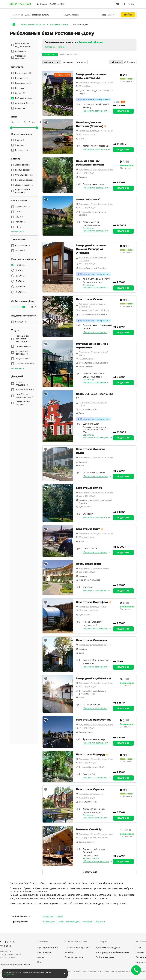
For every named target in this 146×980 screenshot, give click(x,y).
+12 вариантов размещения (96, 438)
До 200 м (20, 276)
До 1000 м (21, 287)
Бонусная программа (76, 941)
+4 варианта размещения (95, 517)
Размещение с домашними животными (23, 339)
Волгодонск (50, 47)
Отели (61, 922)
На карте (129, 62)
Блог (40, 962)
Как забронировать (48, 948)
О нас (139, 948)
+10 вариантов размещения (96, 861)
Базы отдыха (49, 922)
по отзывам (68, 62)
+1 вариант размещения (94, 288)
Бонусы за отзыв (74, 957)
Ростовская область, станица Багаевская (92, 259)
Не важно (20, 265)
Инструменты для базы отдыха (113, 952)
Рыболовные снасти (26, 364)
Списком (116, 62)
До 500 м (20, 281)
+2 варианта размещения (95, 111)
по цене (81, 62)
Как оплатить (44, 952)
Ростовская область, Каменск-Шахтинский (93, 305)
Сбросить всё (50, 55)
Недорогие (48, 916)
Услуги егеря (23, 359)
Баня (20, 212)
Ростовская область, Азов (91, 794)
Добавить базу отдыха (108, 948)
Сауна (20, 217)
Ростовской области (90, 42)
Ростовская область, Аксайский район (94, 354)
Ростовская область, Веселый (93, 607)
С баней (60, 916)
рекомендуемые (52, 62)
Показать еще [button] (18, 232)
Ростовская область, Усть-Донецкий (96, 834)
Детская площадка (22, 383)
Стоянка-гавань (24, 346)
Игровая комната (25, 390)
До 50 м (20, 270)
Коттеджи (87, 922)
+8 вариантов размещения (95, 231)
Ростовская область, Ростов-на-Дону (96, 83)
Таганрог (62, 47)
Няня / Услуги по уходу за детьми (25, 396)
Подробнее (123, 111)
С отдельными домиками (22, 352)
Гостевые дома (73, 922)
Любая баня (23, 207)
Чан (19, 227)
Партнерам (102, 941)
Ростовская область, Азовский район (93, 404)
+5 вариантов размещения (95, 476)
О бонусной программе (77, 948)
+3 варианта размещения (95, 149)
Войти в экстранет (106, 957)
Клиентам (43, 941)
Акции (41, 957)
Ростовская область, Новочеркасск (95, 645)
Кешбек (69, 952)
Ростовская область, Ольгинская (94, 568)
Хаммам (21, 222)
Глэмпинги (100, 922)
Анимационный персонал (23, 403)
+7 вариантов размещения (95, 188)
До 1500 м (21, 292)
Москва (44, 4)
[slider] (11, 128)
